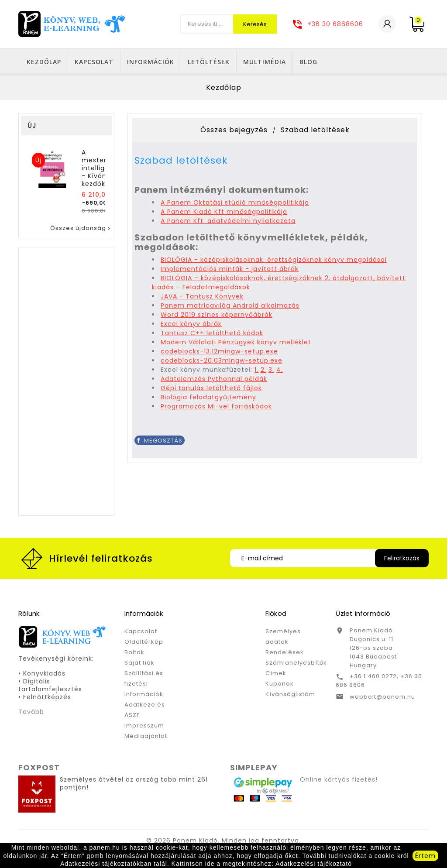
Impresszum (144, 727)
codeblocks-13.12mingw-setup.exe (219, 353)
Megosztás (160, 442)
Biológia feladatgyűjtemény (208, 399)
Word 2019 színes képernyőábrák (217, 316)
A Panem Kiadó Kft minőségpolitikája (224, 213)
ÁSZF (132, 717)
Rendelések (285, 654)
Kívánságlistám (290, 696)
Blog (404, 62)
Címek (276, 675)
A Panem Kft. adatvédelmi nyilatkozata (228, 223)
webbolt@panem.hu (382, 698)
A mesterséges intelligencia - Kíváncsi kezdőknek (104, 170)
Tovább (31, 714)
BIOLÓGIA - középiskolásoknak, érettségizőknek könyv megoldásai (274, 261)
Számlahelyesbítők (296, 664)
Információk (247, 62)
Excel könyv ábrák (191, 326)
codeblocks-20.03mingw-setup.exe (222, 362)
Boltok (134, 654)
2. (263, 371)
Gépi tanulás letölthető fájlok (211, 390)
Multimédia (361, 62)
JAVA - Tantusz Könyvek (202, 298)
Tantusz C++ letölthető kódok (212, 335)
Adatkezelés (145, 706)
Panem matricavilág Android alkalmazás (230, 307)
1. (256, 371)
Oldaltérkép (144, 643)
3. (271, 371)
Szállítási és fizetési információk (144, 685)
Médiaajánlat (146, 738)
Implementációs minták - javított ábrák (230, 271)
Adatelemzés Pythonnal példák (214, 381)
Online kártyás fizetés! (339, 781)
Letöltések (305, 62)
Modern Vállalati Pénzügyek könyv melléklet (236, 344)
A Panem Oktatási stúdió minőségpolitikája (235, 204)
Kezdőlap (140, 62)
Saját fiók (139, 664)
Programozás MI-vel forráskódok (216, 408)
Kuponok (280, 685)
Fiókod (276, 615)
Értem (425, 856)
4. (280, 371)
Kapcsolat (190, 62)
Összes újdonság (81, 230)
